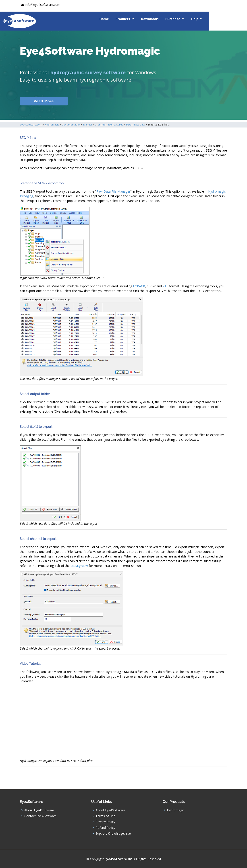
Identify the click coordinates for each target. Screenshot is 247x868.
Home (126, 19)
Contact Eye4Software (40, 816)
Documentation (90, 101)
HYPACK (139, 286)
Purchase (194, 19)
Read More (42, 101)
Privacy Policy (105, 822)
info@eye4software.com (43, 5)
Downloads (171, 19)
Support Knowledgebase (113, 833)
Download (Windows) (160, 101)
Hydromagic (176, 810)
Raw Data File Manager (113, 191)
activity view (79, 566)
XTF (165, 286)
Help (216, 19)
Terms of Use (105, 816)
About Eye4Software (39, 810)
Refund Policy (105, 828)
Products (144, 19)
